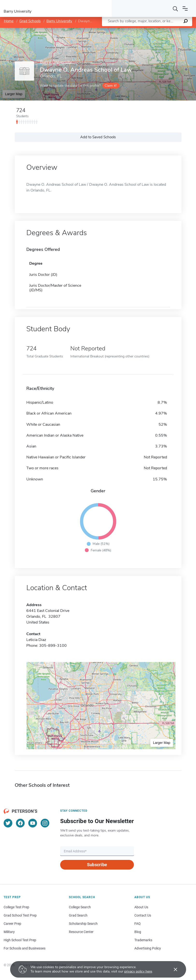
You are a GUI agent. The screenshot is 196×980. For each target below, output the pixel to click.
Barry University (59, 21)
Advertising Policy (148, 948)
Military (9, 932)
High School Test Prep (20, 940)
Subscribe (97, 865)
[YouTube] (33, 823)
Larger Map (14, 94)
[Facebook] (20, 823)
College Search (80, 907)
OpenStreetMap (163, 30)
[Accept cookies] (172, 969)
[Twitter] (8, 823)
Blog (138, 932)
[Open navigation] (185, 8)
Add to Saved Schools (98, 137)
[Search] (175, 8)
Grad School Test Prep (20, 915)
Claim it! (111, 86)
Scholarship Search (83, 924)
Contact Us (143, 915)
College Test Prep (16, 907)
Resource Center (81, 932)
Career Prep (12, 924)
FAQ (138, 924)
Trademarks (143, 940)
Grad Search (78, 915)
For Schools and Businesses (25, 948)
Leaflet (138, 30)
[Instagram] (45, 823)
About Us (141, 907)
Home (9, 21)
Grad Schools (30, 21)
